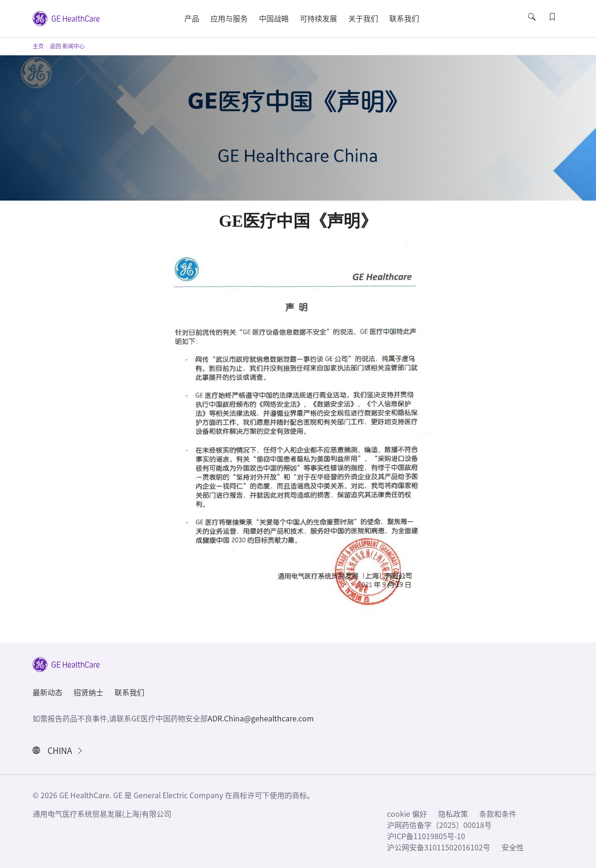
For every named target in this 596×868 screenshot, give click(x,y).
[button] (533, 25)
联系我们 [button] (404, 19)
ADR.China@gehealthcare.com (261, 719)
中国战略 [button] (274, 19)
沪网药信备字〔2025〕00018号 (439, 825)
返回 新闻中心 (67, 46)
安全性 (513, 848)
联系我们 (129, 693)
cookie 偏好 (407, 814)
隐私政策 (453, 814)
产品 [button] (192, 19)
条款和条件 (498, 814)
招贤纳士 (88, 693)
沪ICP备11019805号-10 (426, 836)
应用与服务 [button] (229, 19)
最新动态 (47, 693)
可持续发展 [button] (318, 19)
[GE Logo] (66, 18)
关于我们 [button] (363, 19)
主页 (38, 46)
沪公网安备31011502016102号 (439, 848)
